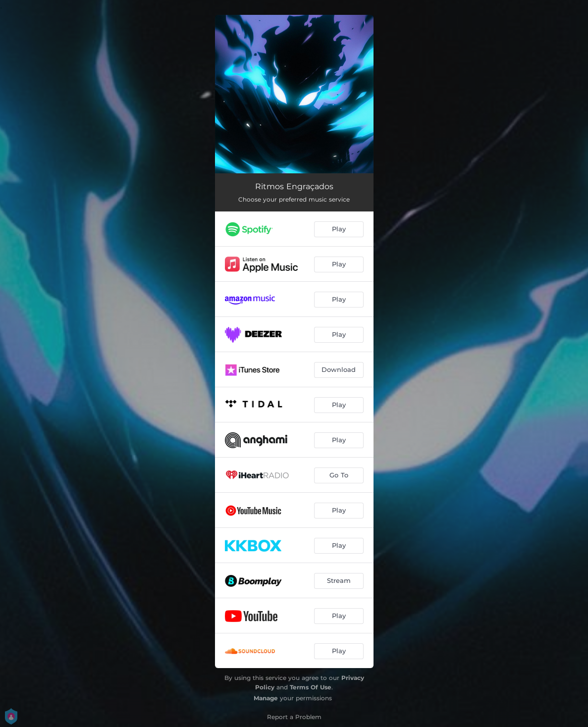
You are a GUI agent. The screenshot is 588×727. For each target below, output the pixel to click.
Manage (266, 698)
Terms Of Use (311, 687)
